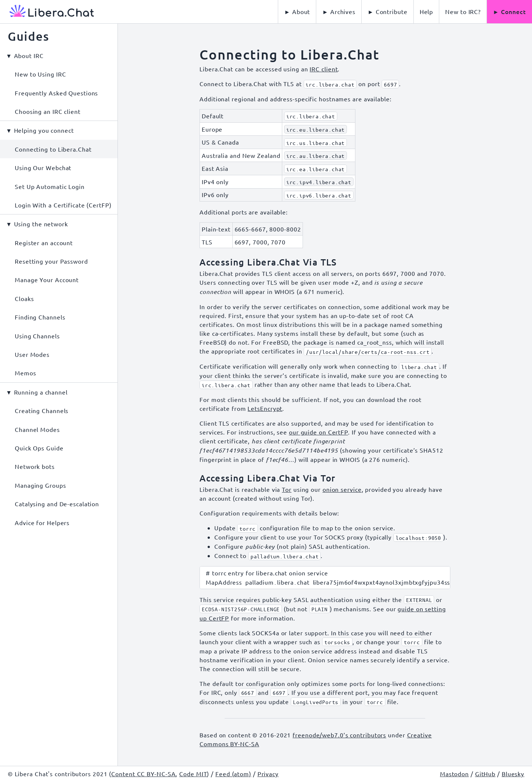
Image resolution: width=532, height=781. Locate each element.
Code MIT (193, 774)
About (301, 11)
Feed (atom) (233, 774)
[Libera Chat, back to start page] (47, 12)
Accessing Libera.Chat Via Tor (268, 478)
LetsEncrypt (265, 408)
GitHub (485, 774)
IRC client (324, 69)
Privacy (268, 774)
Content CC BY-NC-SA (143, 774)
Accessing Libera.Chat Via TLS (268, 262)
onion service (342, 489)
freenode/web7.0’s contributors (339, 735)
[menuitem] (427, 12)
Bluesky (513, 774)
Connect (514, 11)
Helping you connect (44, 130)
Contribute (392, 11)
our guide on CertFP (318, 432)
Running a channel (41, 392)
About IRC (29, 55)
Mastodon (454, 774)
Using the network (41, 224)
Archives (343, 11)
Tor (287, 489)
